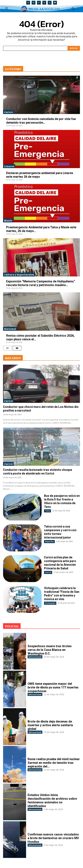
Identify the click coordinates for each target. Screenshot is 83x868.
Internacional (35, 657)
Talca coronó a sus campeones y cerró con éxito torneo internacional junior (60, 532)
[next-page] (17, 348)
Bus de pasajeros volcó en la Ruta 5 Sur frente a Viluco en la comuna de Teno (62, 501)
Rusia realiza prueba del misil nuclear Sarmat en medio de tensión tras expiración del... (54, 763)
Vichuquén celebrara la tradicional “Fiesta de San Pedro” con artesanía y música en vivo (62, 593)
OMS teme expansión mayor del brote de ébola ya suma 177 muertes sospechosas (53, 687)
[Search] (74, 48)
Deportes (49, 541)
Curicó (8, 112)
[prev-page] (7, 348)
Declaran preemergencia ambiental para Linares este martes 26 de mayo (40, 175)
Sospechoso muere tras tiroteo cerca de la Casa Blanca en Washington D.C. (50, 650)
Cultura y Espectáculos (19, 274)
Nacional (10, 329)
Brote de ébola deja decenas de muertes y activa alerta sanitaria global (50, 725)
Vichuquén (50, 603)
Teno (47, 511)
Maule (8, 220)
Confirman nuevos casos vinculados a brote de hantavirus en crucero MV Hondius (53, 838)
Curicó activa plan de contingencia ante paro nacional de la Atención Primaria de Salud (60, 563)
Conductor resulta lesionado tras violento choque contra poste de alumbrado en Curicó (38, 471)
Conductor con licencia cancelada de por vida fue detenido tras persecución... (41, 121)
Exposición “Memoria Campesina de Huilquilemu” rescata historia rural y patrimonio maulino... (41, 283)
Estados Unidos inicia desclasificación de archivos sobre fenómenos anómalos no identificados (52, 800)
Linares (9, 166)
